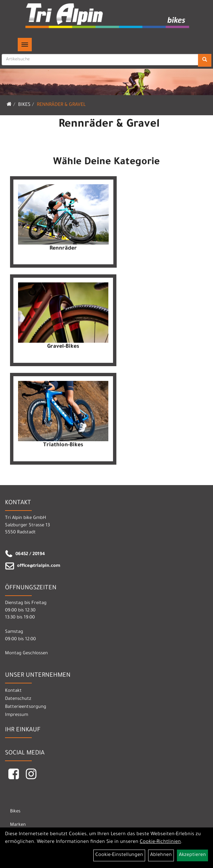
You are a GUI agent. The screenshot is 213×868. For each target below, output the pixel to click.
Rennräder (63, 249)
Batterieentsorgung (26, 707)
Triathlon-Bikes (63, 445)
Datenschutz (18, 699)
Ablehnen (161, 855)
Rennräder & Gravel (61, 105)
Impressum (17, 715)
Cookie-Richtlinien (160, 842)
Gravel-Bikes (63, 347)
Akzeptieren (192, 855)
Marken (18, 825)
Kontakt (13, 691)
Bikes (24, 105)
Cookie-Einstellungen (119, 855)
